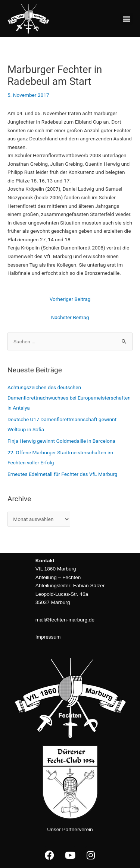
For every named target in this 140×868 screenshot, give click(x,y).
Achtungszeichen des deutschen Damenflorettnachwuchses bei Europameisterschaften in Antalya (69, 398)
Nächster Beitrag (70, 317)
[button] (126, 19)
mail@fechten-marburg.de (65, 620)
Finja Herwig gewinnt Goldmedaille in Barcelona (61, 441)
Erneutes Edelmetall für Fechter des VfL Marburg (62, 474)
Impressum (48, 637)
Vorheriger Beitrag (70, 299)
